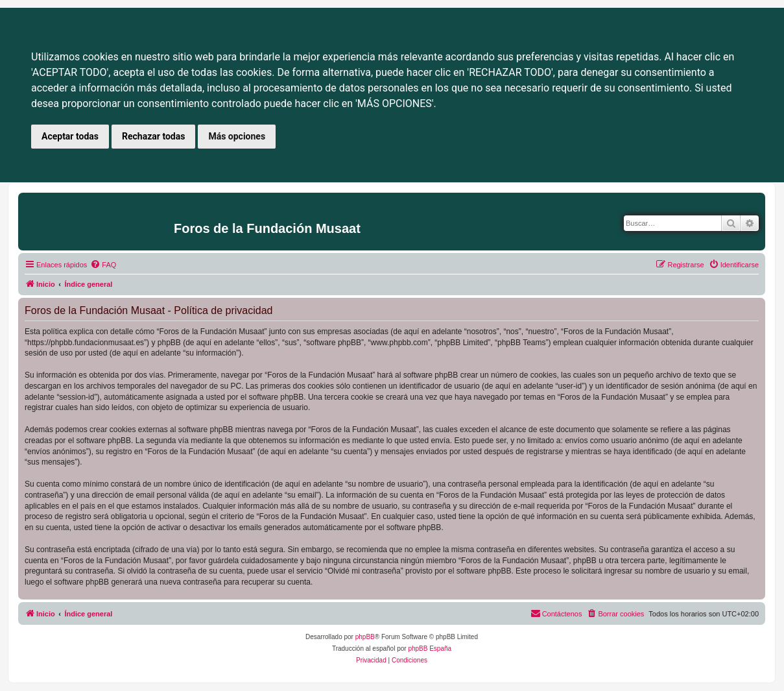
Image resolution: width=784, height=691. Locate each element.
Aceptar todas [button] (70, 136)
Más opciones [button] (237, 136)
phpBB (365, 637)
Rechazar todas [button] (153, 136)
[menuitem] (103, 265)
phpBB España (430, 649)
